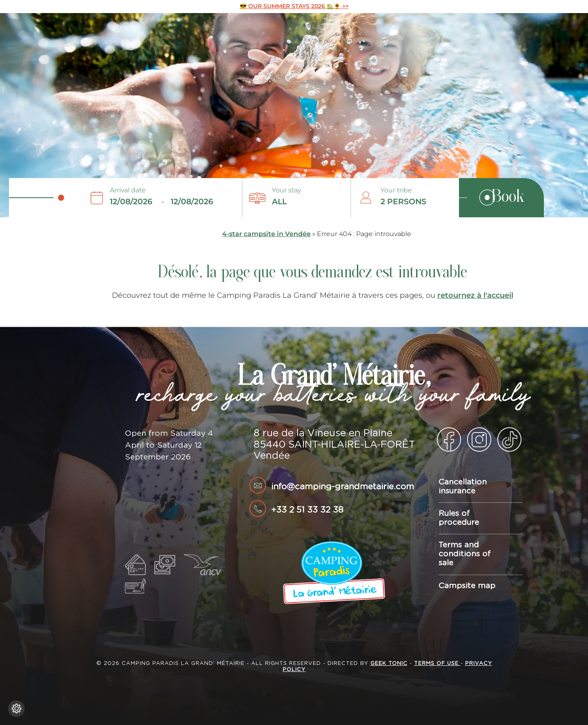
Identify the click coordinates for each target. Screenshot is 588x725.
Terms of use (437, 664)
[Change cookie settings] (16, 709)
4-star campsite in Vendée (266, 234)
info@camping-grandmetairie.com (343, 487)
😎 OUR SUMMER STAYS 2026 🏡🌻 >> (294, 6)
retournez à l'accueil (475, 295)
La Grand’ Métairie (22, 26)
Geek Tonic (389, 664)
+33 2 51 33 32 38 (307, 510)
